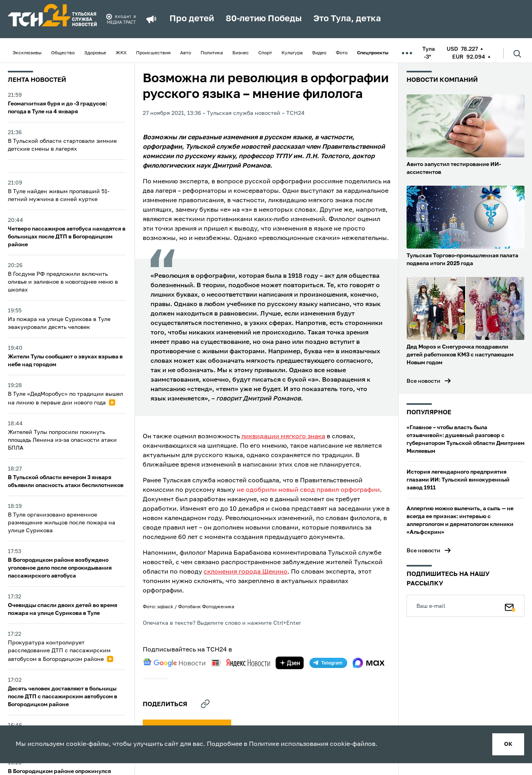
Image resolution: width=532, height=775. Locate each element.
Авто (186, 53)
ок (508, 744)
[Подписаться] (510, 606)
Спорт (265, 53)
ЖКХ (121, 53)
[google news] (174, 663)
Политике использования (289, 744)
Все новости (423, 381)
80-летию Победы (264, 19)
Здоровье (95, 53)
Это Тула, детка (347, 19)
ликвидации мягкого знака (283, 437)
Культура (292, 53)
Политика (212, 53)
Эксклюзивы (27, 53)
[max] (369, 663)
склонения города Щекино (246, 572)
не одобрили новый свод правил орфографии (308, 490)
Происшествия (153, 53)
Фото (342, 53)
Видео (319, 53)
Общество (63, 53)
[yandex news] (241, 663)
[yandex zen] (290, 663)
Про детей (192, 19)
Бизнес (241, 53)
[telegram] (328, 663)
